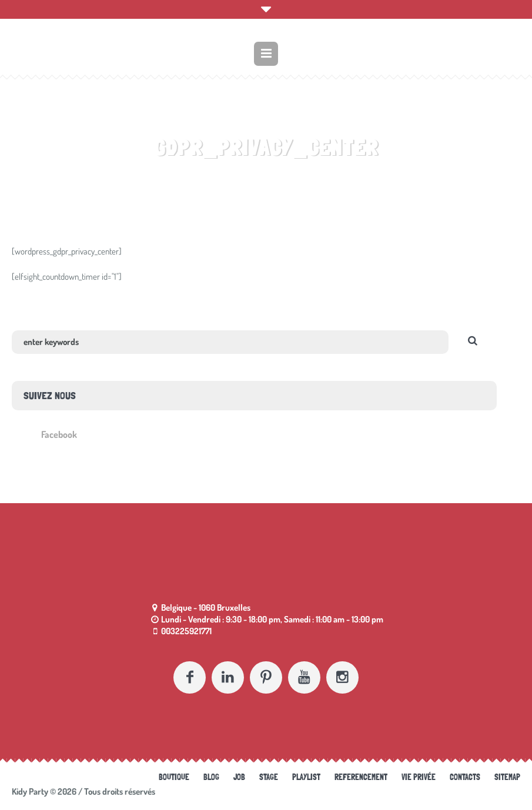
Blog (211, 777)
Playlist (306, 777)
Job (239, 777)
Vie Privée (419, 777)
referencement (361, 777)
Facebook (59, 434)
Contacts (465, 777)
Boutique (174, 777)
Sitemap (507, 777)
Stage (269, 777)
